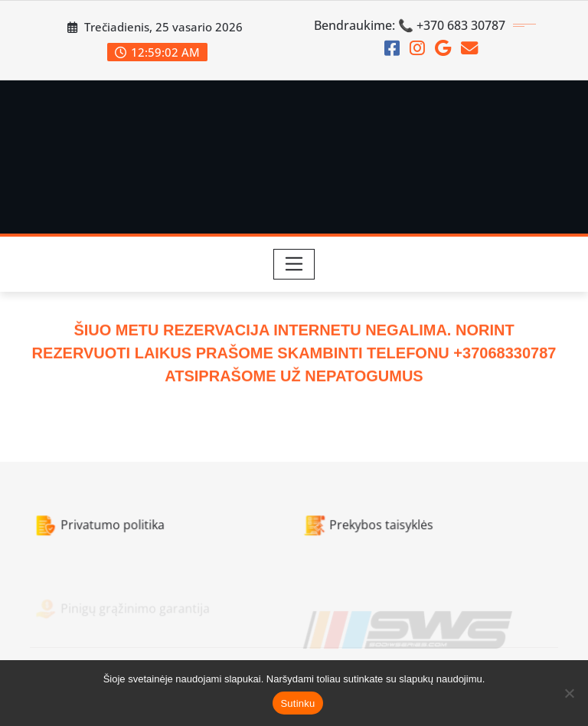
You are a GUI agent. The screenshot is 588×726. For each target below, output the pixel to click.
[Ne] (569, 693)
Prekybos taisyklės (365, 529)
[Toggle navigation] (294, 264)
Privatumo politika (108, 529)
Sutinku (297, 703)
